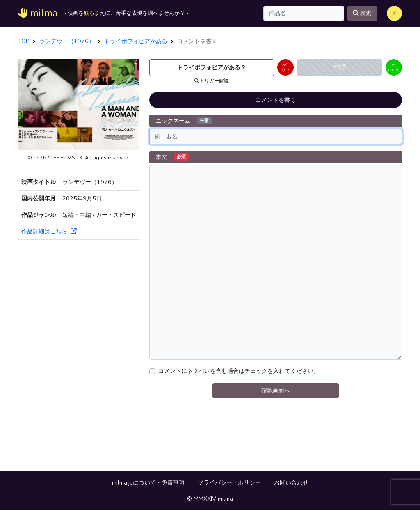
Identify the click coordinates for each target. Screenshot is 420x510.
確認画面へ (276, 391)
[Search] (304, 13)
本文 (172, 157)
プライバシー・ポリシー (229, 482)
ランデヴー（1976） (67, 41)
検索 (362, 13)
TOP (24, 41)
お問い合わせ (291, 482)
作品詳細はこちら (49, 231)
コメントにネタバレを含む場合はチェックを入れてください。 (239, 371)
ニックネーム (184, 121)
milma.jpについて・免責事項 (148, 482)
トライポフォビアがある (136, 41)
